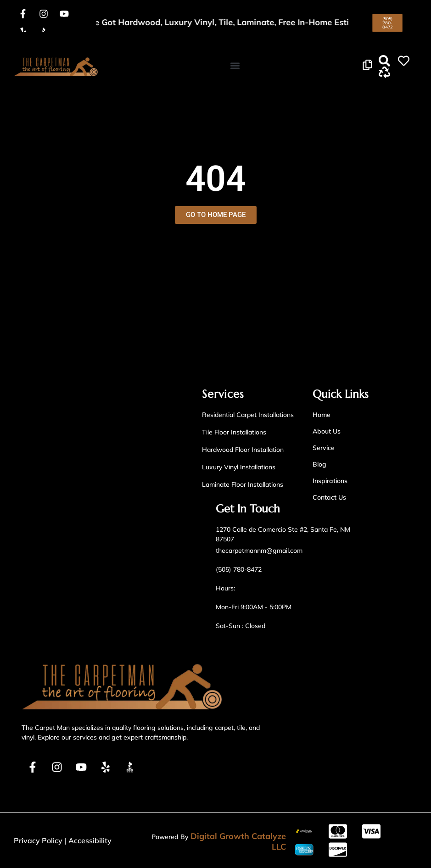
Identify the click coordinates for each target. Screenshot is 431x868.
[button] (235, 65)
